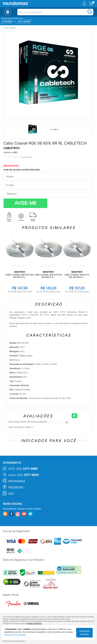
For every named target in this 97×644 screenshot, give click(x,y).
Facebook (16, 487)
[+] (74, 416)
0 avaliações (26, 157)
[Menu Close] (8, 12)
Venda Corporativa (34, 623)
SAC (11, 494)
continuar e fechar (84, 633)
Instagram (17, 481)
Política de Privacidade (15, 635)
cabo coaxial (10, 28)
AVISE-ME (25, 203)
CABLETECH (11, 148)
